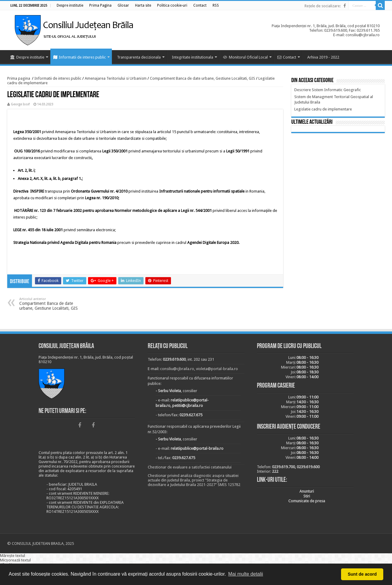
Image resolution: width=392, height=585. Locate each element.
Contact (287, 57)
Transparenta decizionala (139, 57)
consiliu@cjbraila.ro (177, 369)
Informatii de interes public (80, 57)
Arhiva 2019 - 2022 (323, 57)
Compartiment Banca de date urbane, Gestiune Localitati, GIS (202, 78)
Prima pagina (19, 78)
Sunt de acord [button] (362, 574)
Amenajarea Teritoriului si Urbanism (116, 78)
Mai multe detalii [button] (246, 574)
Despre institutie (27, 57)
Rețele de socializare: (323, 6)
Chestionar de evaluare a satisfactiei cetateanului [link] (190, 467)
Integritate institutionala (193, 57)
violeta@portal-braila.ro (217, 369)
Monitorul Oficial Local (245, 57)
